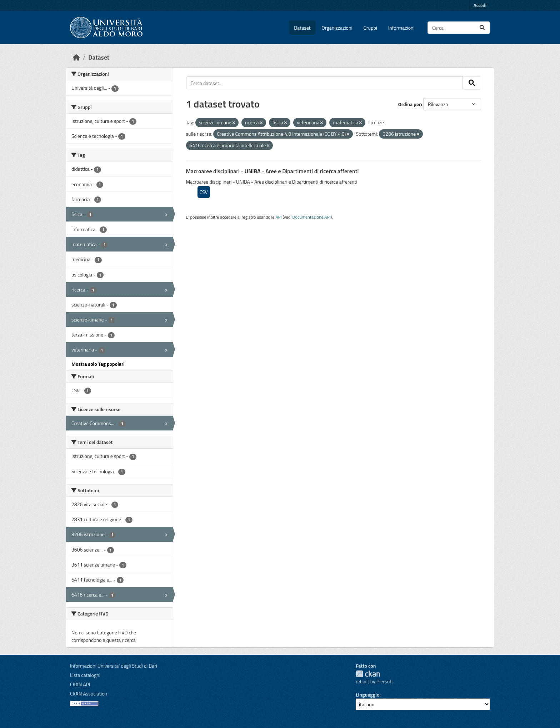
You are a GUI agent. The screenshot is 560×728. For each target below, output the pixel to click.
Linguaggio (367, 695)
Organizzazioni (337, 28)
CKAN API (80, 684)
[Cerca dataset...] (459, 28)
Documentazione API (312, 217)
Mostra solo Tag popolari (98, 364)
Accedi (480, 5)
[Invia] (482, 28)
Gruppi (370, 28)
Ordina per (410, 104)
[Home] (76, 57)
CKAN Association (89, 694)
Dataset (302, 28)
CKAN (368, 674)
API (279, 217)
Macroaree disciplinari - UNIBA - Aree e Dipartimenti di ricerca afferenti (272, 171)
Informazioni (401, 28)
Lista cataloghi (85, 675)
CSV (204, 192)
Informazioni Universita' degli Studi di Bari (114, 666)
